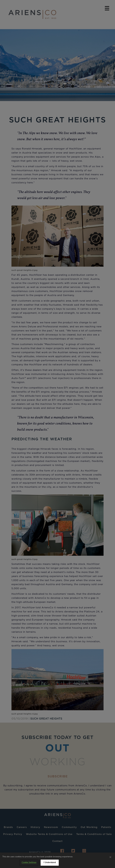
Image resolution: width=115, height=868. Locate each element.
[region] (58, 860)
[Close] (110, 857)
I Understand (50, 863)
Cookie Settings (29, 863)
